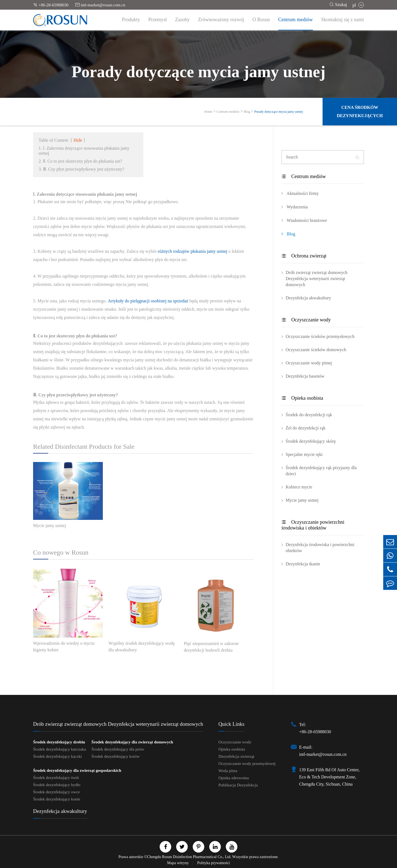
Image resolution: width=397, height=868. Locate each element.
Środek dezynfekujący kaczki (57, 756)
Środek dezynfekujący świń (56, 778)
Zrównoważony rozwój (221, 20)
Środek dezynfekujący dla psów (118, 749)
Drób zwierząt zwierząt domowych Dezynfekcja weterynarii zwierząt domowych (316, 279)
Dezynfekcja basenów (305, 376)
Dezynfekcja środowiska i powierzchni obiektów (320, 548)
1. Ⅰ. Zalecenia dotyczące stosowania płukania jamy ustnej (84, 151)
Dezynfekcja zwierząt (236, 756)
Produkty (131, 20)
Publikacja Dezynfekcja (238, 785)
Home (208, 112)
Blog (247, 112)
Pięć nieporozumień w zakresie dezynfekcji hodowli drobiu (211, 647)
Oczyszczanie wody (306, 320)
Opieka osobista (302, 398)
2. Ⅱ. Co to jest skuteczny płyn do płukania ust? (80, 161)
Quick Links (231, 724)
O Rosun (261, 20)
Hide (78, 140)
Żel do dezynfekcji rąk (305, 428)
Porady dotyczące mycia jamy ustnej (278, 112)
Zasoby (182, 20)
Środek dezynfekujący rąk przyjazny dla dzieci (321, 471)
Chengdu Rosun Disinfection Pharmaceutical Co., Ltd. (189, 857)
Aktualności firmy (300, 193)
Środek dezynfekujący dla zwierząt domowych (132, 742)
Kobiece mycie (299, 487)
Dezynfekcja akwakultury (308, 298)
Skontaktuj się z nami (343, 20)
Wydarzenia (295, 207)
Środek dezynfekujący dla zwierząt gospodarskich (77, 770)
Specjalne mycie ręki (304, 454)
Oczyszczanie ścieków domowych (316, 350)
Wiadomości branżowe (304, 220)
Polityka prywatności (214, 863)
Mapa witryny (178, 863)
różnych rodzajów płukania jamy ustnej (192, 251)
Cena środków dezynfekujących (360, 111)
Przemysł (158, 20)
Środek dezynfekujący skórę (311, 441)
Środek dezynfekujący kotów (116, 756)
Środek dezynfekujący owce (56, 792)
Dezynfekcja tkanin (303, 564)
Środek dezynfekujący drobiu (59, 742)
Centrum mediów (295, 20)
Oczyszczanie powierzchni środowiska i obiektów (313, 525)
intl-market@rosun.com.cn (100, 5)
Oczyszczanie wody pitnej (309, 363)
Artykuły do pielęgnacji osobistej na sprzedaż (148, 301)
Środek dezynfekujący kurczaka (60, 749)
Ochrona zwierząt (304, 256)
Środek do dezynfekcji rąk (309, 415)
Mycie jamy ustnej (49, 526)
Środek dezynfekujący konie (57, 799)
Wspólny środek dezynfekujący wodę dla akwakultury (141, 647)
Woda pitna (228, 771)
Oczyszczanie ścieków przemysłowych (320, 336)
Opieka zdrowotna (234, 778)
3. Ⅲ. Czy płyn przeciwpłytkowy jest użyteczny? (81, 169)
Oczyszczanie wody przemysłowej (247, 764)
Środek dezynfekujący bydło (57, 785)
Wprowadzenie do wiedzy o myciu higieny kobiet (64, 647)
